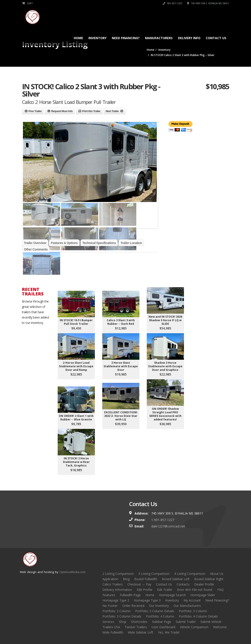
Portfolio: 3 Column (193, 611)
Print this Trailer (91, 111)
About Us (217, 574)
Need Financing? (126, 38)
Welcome (220, 627)
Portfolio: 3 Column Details (122, 616)
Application (110, 579)
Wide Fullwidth (113, 632)
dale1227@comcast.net (168, 526)
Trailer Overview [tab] (35, 243)
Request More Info (62, 111)
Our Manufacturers (187, 606)
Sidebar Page (162, 622)
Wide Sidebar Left (141, 632)
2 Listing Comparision (118, 574)
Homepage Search (172, 595)
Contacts (183, 584)
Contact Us (216, 38)
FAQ (220, 590)
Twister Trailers (136, 627)
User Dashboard (163, 627)
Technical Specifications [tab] (99, 243)
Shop (123, 622)
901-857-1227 (172, 3)
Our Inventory (159, 606)
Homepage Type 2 (116, 600)
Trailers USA (111, 627)
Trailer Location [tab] (131, 243)
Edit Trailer (165, 590)
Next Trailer (112, 111)
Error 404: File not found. (195, 590)
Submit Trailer (186, 622)
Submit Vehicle (211, 622)
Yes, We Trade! (169, 632)
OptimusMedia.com (72, 572)
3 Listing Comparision (154, 574)
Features (109, 595)
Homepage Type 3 (147, 600)
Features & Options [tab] (64, 243)
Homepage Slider (203, 595)
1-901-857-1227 (163, 520)
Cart (28, 3)
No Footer (110, 606)
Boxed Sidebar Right (209, 579)
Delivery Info (189, 38)
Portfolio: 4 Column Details (198, 616)
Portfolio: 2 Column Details (155, 611)
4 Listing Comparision (190, 574)
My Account (192, 600)
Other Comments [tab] (36, 249)
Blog (126, 579)
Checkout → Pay (139, 584)
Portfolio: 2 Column (116, 611)
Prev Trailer (35, 111)
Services (108, 622)
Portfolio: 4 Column (160, 616)
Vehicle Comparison (194, 627)
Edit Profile (145, 590)
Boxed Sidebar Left (176, 579)
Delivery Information (117, 590)
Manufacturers (159, 38)
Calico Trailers (113, 584)
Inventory (97, 38)
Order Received (133, 606)
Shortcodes (139, 622)
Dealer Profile (204, 584)
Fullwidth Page (130, 595)
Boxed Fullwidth (146, 579)
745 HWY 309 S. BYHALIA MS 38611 (208, 3)
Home (78, 38)
